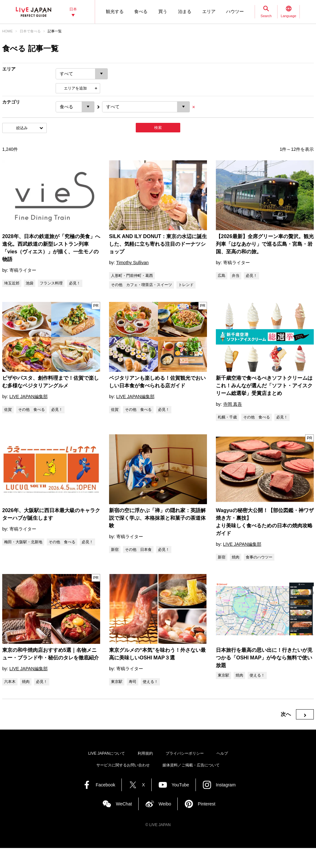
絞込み (22, 128)
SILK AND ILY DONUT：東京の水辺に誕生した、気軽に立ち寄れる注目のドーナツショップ (158, 244)
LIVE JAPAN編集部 (29, 397)
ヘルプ (222, 753)
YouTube (180, 785)
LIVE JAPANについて (106, 753)
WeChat (124, 804)
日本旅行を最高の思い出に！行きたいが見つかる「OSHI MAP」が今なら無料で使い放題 (264, 658)
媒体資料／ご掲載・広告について (191, 765)
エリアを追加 (75, 88)
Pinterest (206, 804)
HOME (7, 31)
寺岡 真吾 (233, 404)
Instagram (226, 785)
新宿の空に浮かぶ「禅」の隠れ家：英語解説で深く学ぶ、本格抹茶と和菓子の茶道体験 (157, 518)
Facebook (105, 785)
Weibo (165, 804)
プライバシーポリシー (185, 753)
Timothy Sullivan (132, 263)
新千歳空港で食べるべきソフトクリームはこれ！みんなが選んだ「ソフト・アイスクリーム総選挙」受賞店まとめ (264, 386)
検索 (158, 128)
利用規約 (145, 753)
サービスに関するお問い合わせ (123, 765)
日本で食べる (30, 31)
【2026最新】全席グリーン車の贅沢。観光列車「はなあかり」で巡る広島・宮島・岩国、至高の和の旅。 (265, 244)
